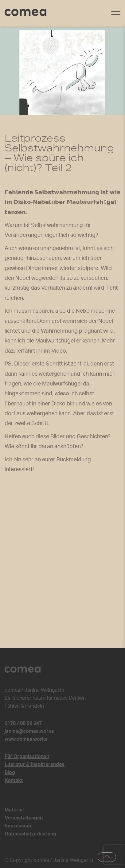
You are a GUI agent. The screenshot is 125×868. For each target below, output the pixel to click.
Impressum (18, 826)
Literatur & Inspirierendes (35, 764)
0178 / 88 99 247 (23, 723)
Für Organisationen (27, 757)
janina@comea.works (29, 731)
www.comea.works (26, 739)
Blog (10, 772)
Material (14, 810)
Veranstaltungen (24, 818)
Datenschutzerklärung (30, 834)
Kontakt (14, 780)
